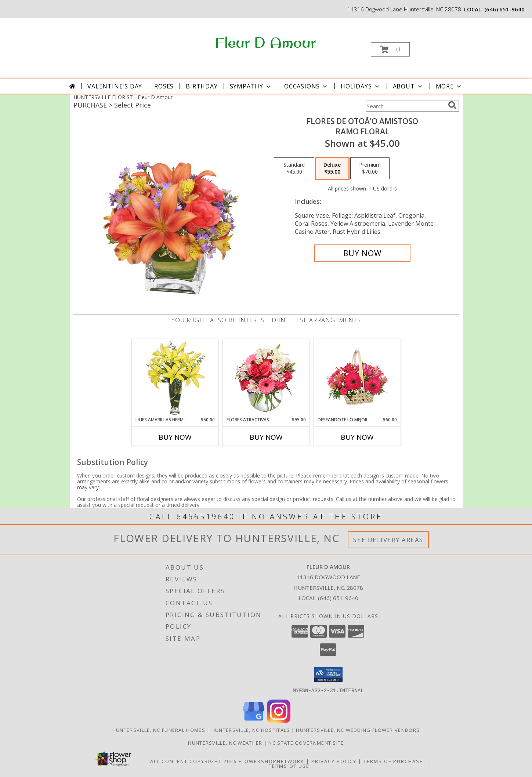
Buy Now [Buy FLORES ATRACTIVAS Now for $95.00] (266, 437)
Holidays (361, 86)
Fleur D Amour (265, 42)
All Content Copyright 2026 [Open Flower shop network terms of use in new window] (193, 761)
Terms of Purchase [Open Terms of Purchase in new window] (393, 761)
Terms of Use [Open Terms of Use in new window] (289, 766)
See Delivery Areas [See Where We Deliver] (388, 540)
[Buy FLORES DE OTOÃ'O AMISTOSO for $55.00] (363, 253)
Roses (164, 86)
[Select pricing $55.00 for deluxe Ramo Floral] (332, 168)
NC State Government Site (306, 742)
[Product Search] (405, 106)
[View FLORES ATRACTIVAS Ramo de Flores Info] (266, 378)
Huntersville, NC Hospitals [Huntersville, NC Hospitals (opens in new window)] (251, 730)
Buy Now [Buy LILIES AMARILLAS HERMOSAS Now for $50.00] (175, 437)
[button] (390, 49)
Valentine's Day (115, 86)
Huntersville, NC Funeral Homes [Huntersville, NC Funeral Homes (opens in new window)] (159, 730)
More (449, 86)
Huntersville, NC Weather (225, 742)
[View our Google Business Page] (254, 721)
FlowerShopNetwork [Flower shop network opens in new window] (272, 761)
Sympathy (251, 86)
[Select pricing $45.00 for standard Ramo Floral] (294, 168)
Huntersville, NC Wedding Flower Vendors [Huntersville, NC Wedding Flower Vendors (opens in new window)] (358, 730)
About (408, 86)
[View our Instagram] (279, 721)
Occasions (306, 86)
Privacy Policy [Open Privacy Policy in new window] (334, 761)
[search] (452, 105)
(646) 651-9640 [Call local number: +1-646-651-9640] (504, 9)
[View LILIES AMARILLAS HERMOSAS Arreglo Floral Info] (175, 378)
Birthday (202, 86)
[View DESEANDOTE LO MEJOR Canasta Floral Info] (357, 378)
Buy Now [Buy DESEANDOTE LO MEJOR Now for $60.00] (357, 437)
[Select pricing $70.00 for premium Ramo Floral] (370, 168)
